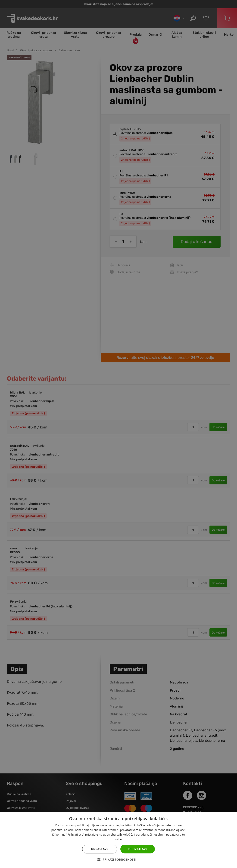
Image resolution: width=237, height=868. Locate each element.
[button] (118, 860)
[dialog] (118, 434)
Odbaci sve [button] (100, 849)
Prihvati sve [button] (138, 849)
